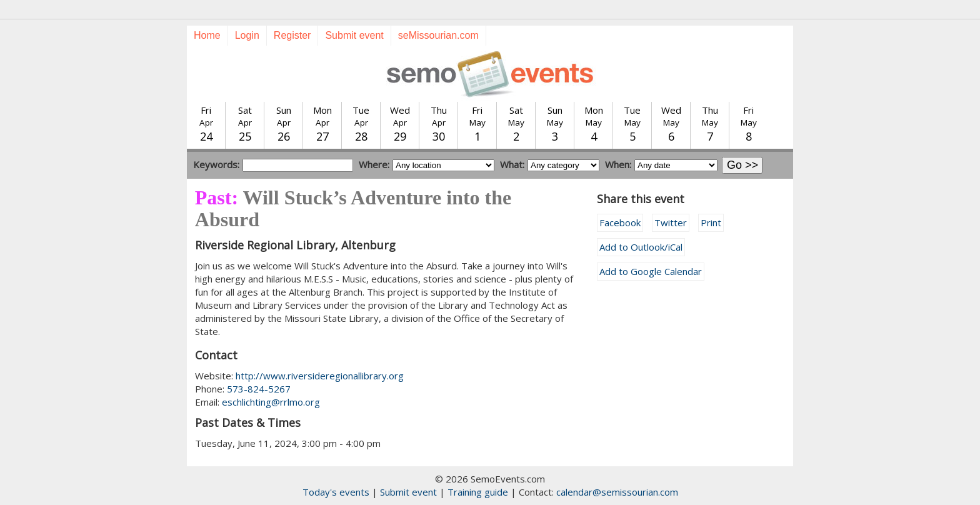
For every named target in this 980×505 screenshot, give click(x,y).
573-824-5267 (259, 389)
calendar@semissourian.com (617, 492)
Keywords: (216, 164)
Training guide (478, 492)
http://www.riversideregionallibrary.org (320, 376)
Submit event (354, 35)
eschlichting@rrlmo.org (271, 402)
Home (207, 35)
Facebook (620, 222)
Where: (374, 164)
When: (618, 164)
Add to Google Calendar (651, 271)
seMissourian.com (438, 35)
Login (247, 35)
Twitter (671, 222)
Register (292, 35)
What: (512, 164)
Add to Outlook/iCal (641, 247)
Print (711, 222)
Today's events (336, 492)
